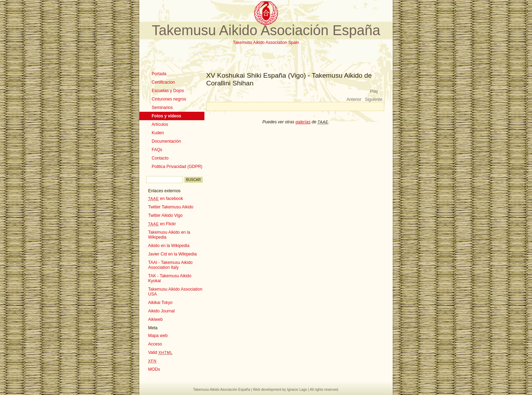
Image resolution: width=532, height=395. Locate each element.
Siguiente (374, 99)
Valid (160, 352)
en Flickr (162, 224)
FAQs (157, 150)
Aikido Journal (161, 311)
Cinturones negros (169, 99)
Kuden (158, 133)
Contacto (160, 158)
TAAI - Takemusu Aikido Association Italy (170, 265)
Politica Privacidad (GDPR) (177, 167)
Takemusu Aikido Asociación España (266, 30)
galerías (303, 122)
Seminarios (162, 108)
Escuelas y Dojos (168, 91)
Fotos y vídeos (166, 116)
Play (374, 91)
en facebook (166, 199)
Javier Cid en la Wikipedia (172, 254)
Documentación (166, 141)
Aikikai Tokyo (160, 303)
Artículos (160, 124)
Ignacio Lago (297, 390)
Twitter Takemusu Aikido (171, 207)
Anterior (354, 99)
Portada (159, 74)
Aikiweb (155, 319)
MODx (154, 369)
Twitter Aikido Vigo (165, 215)
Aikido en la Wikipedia (169, 246)
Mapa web (158, 336)
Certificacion (163, 82)
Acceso (155, 344)
